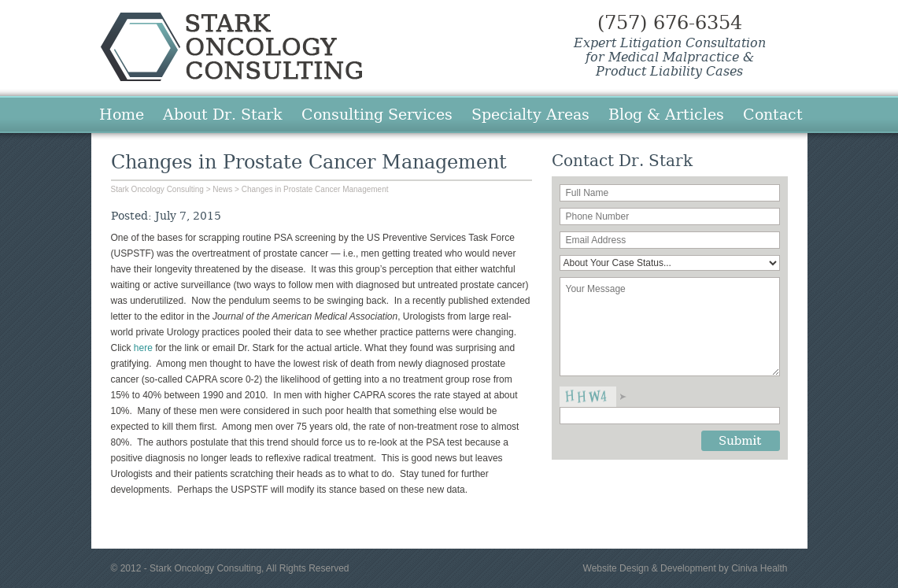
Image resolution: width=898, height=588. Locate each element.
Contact (773, 114)
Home (122, 114)
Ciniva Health (759, 568)
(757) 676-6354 (670, 23)
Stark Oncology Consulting (231, 47)
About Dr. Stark (223, 114)
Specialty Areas (530, 114)
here (144, 348)
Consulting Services (377, 114)
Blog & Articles (666, 114)
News (222, 189)
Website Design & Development (650, 568)
